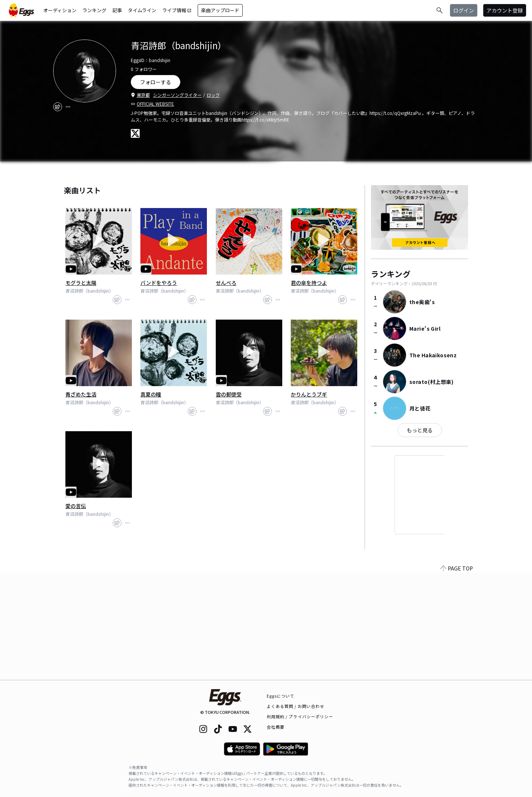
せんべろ (226, 283)
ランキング (94, 10)
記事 (117, 10)
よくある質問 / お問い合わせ (296, 706)
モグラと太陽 (81, 283)
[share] (58, 107)
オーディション (60, 10)
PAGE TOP (457, 675)
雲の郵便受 (229, 394)
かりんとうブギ (309, 394)
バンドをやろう (159, 283)
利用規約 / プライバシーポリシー (300, 716)
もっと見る (420, 430)
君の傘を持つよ (309, 283)
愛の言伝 (76, 506)
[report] (68, 107)
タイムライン (142, 10)
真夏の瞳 (151, 394)
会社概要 (276, 727)
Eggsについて (281, 696)
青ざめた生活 (81, 394)
